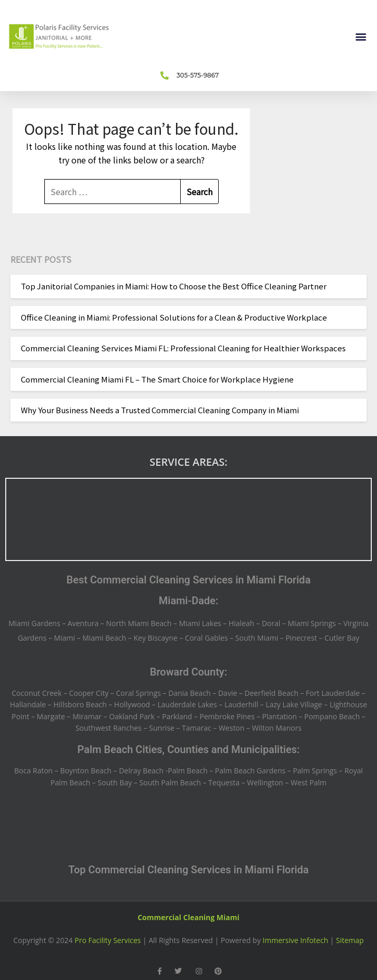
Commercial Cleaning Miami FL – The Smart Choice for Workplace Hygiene (157, 379)
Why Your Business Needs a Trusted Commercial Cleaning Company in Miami (160, 410)
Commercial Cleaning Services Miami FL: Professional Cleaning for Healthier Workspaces (183, 348)
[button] (361, 37)
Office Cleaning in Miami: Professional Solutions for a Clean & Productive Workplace (174, 317)
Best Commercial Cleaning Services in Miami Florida (189, 580)
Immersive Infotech (295, 940)
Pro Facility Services (108, 940)
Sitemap (350, 940)
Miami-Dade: (189, 601)
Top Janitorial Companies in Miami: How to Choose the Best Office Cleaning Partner (174, 286)
